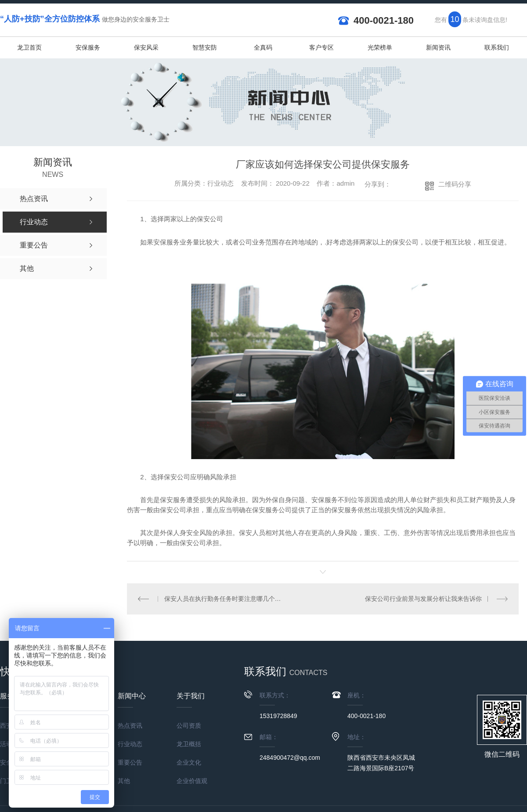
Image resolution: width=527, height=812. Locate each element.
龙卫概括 (189, 744)
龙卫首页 (29, 47)
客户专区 (321, 47)
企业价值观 (192, 781)
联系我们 (497, 47)
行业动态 (130, 744)
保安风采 (146, 47)
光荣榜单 (380, 47)
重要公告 (130, 762)
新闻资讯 (438, 47)
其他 (124, 781)
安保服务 (88, 47)
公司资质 (189, 726)
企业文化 (189, 762)
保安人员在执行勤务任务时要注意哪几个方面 (225, 599)
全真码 (263, 47)
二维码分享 (455, 184)
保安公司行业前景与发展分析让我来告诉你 (423, 599)
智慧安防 (205, 47)
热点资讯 (130, 726)
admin (345, 183)
